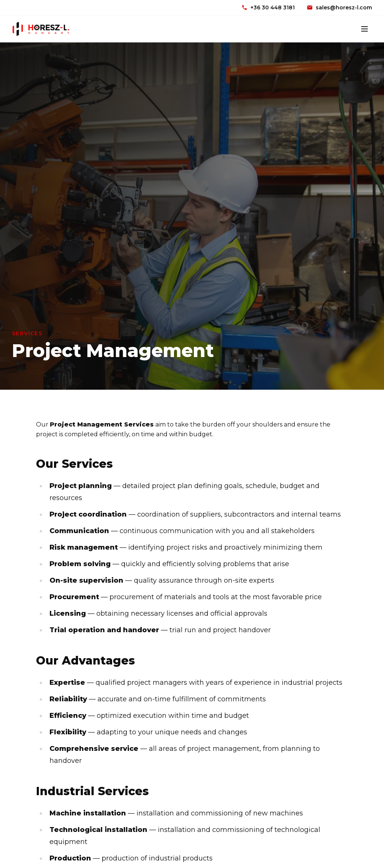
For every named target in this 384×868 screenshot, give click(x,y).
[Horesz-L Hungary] (41, 29)
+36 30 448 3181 (268, 8)
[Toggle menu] (364, 29)
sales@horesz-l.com (339, 8)
